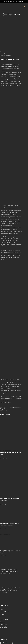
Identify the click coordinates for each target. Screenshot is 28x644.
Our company (7, 56)
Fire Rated (3, 614)
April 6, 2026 (3, 555)
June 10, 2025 (3, 458)
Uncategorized (4, 627)
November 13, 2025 (5, 574)
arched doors (8, 256)
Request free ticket (6, 403)
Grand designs (4, 407)
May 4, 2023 (3, 54)
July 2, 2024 (3, 504)
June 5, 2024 (3, 529)
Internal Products (5, 619)
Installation (3, 617)
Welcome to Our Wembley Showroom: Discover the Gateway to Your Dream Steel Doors (11, 499)
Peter (3, 52)
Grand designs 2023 (12, 407)
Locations (2, 622)
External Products (5, 612)
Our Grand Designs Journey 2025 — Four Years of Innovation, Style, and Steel (10, 453)
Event (1, 56)
